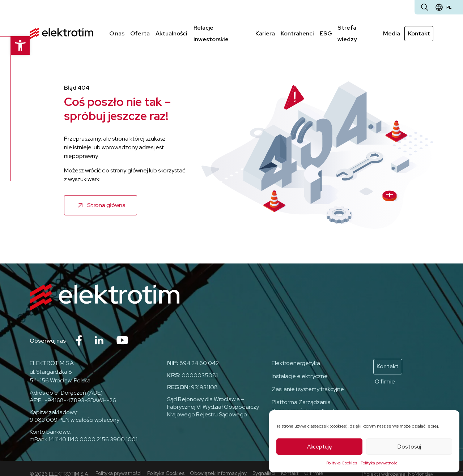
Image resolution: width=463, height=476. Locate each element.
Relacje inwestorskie (221, 28)
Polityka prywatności (380, 463)
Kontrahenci (297, 28)
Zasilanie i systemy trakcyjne (308, 378)
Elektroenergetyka (296, 352)
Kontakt (419, 28)
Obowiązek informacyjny (219, 462)
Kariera (265, 28)
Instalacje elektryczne (300, 365)
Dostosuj (409, 447)
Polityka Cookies (342, 463)
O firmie (385, 370)
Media (392, 28)
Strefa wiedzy (357, 28)
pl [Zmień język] (449, 7)
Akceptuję (320, 447)
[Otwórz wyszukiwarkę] (425, 7)
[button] (9, 46)
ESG (326, 28)
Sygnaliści (264, 462)
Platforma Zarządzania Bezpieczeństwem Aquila (304, 396)
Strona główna (106, 194)
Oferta (140, 28)
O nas (117, 28)
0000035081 (200, 364)
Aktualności (171, 28)
